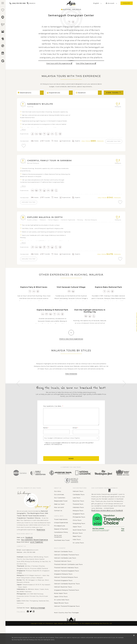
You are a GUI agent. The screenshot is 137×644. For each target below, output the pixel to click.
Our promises (59, 502)
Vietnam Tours (78, 499)
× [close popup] (134, 635)
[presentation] (60, 458)
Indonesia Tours (78, 515)
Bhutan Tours (78, 541)
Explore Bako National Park (108, 289)
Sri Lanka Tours (78, 550)
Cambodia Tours (79, 502)
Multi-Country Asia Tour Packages (66, 620)
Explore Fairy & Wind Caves (34, 289)
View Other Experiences (86, 63)
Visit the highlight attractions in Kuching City (90, 313)
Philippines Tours (79, 525)
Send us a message (38, 615)
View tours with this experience (59, 63)
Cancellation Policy (61, 540)
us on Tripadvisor (37, 550)
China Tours (77, 528)
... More (23, 129)
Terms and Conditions (58, 544)
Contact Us (58, 518)
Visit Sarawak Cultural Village (71, 289)
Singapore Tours (79, 521)
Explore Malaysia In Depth (47, 219)
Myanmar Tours (78, 509)
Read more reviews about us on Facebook (107, 518)
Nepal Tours (77, 544)
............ (57, 617)
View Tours (114, 93)
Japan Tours (77, 534)
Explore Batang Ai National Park (52, 312)
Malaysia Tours (78, 518)
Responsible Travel (61, 509)
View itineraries (71, 376)
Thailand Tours (78, 512)
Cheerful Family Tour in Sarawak (52, 161)
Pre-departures (60, 533)
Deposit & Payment (61, 536)
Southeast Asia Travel (62, 548)
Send (71, 466)
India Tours (77, 547)
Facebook (29, 545)
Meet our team (59, 512)
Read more (41, 537)
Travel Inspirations (61, 527)
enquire (127, 3)
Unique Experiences (61, 530)
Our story (58, 499)
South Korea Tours (79, 537)
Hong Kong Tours (79, 531)
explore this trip (30, 146)
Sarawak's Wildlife (41, 104)
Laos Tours (77, 505)
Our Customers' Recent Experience (35, 547)
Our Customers (60, 505)
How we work (59, 515)
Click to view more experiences (71, 341)
